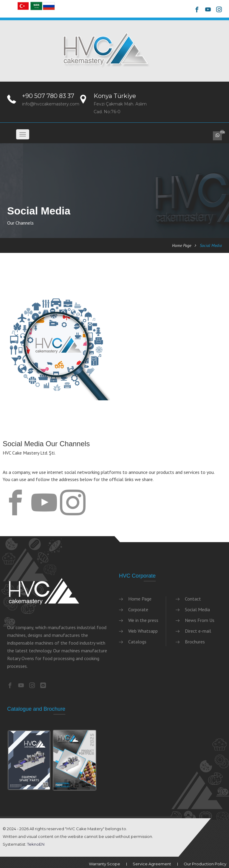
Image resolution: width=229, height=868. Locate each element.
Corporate (138, 609)
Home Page (182, 245)
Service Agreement (152, 864)
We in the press (143, 620)
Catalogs (137, 642)
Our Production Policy (205, 864)
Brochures (195, 642)
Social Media (197, 609)
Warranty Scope (105, 864)
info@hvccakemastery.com (51, 104)
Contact (193, 599)
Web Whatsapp (143, 631)
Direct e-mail (198, 631)
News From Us (200, 620)
